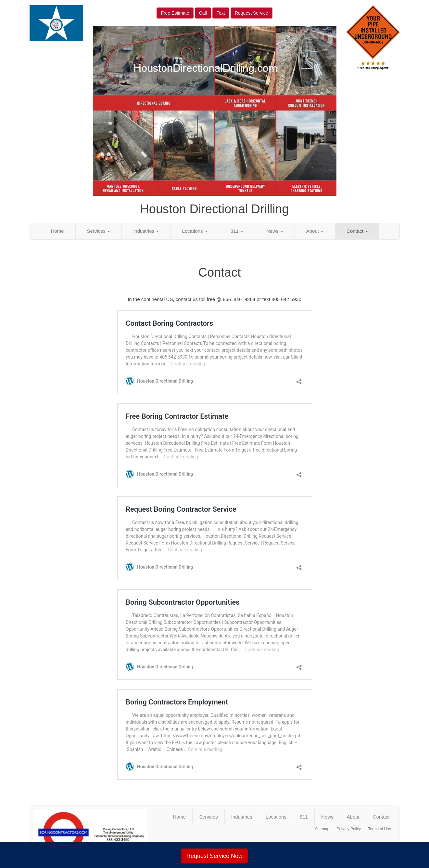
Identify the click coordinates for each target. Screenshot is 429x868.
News (275, 231)
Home (57, 231)
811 (237, 231)
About (315, 231)
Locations (195, 231)
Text (221, 13)
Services (99, 231)
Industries (146, 231)
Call (203, 13)
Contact (357, 231)
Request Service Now (214, 856)
